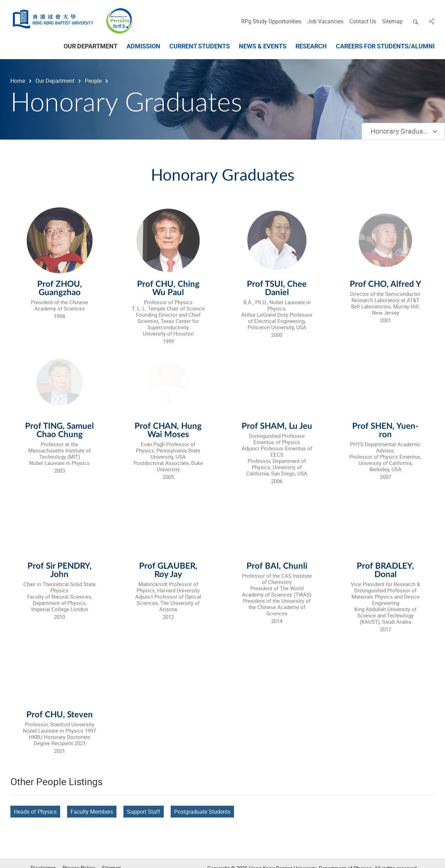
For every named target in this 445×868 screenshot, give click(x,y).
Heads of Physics (35, 812)
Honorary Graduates (404, 131)
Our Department (54, 81)
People (92, 81)
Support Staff (144, 812)
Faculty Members (92, 812)
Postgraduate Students (202, 812)
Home (17, 81)
